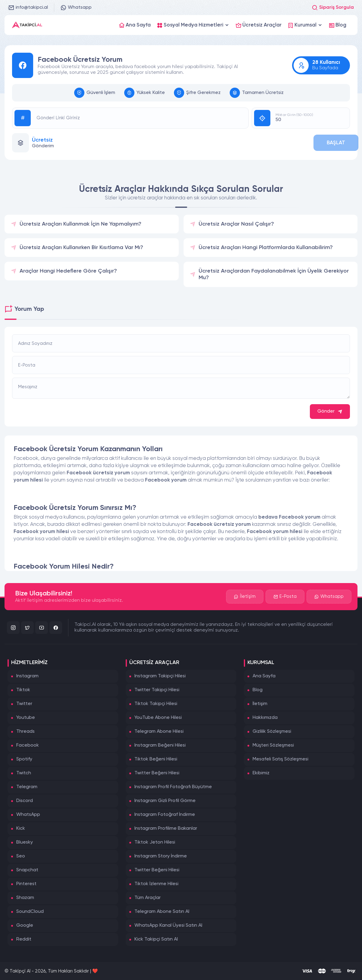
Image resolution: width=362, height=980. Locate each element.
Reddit (24, 939)
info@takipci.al (28, 8)
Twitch (24, 773)
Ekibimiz (261, 773)
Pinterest (26, 884)
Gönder (330, 412)
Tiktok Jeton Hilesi (155, 842)
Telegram (27, 787)
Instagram (27, 676)
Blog (258, 690)
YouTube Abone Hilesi (158, 718)
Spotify (24, 759)
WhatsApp (28, 815)
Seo (21, 856)
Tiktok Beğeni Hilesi (156, 759)
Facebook (28, 745)
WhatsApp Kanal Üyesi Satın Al (168, 925)
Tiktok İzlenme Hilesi (156, 884)
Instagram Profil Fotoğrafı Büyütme (173, 787)
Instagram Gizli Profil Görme (165, 801)
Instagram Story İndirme (161, 856)
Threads (25, 732)
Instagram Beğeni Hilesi (160, 745)
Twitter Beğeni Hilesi (157, 773)
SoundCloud (30, 912)
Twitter (24, 704)
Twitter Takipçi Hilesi (157, 690)
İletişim (245, 597)
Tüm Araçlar (148, 898)
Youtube (26, 718)
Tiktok (23, 690)
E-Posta (285, 597)
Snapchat (27, 870)
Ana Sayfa (264, 676)
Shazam (25, 898)
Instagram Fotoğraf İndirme (165, 815)
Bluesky (25, 842)
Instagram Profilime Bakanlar (166, 829)
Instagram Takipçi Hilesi (160, 676)
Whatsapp (76, 8)
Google (25, 925)
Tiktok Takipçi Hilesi (156, 704)
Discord (25, 801)
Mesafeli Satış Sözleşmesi (280, 759)
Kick (21, 829)
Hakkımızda (265, 718)
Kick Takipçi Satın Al (156, 939)
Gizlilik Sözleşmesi (272, 732)
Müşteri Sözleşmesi (273, 745)
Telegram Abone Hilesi (159, 732)
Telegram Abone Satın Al (162, 912)
